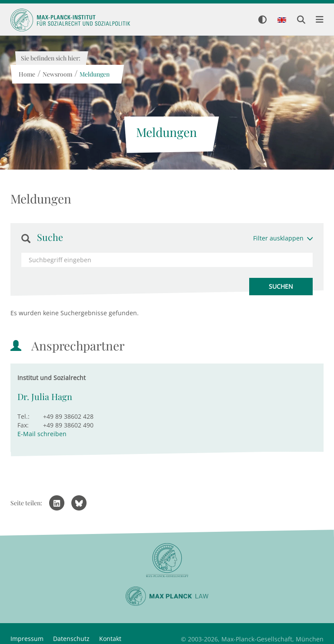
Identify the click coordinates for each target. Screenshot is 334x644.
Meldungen (94, 74)
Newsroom (57, 74)
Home (27, 74)
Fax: (23, 425)
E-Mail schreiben (42, 434)
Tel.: (23, 416)
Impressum (27, 639)
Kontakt (110, 639)
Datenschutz (71, 639)
